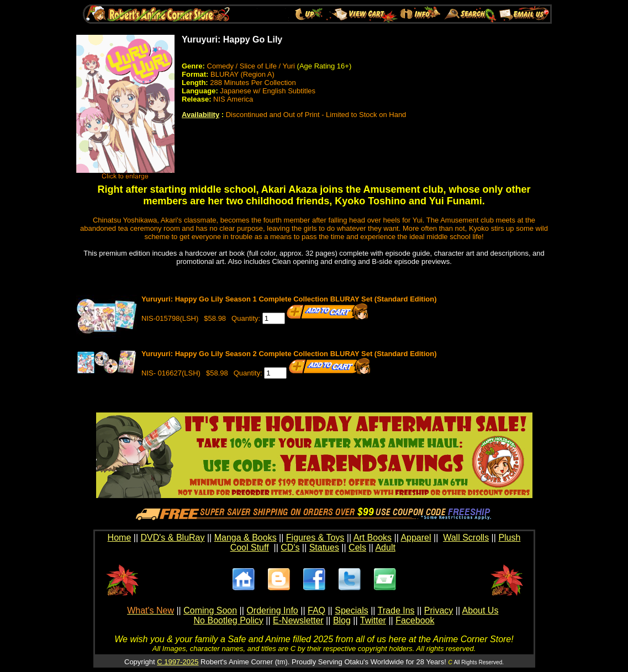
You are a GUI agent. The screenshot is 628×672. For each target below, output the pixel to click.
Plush (509, 538)
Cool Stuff (250, 547)
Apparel (416, 538)
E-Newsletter (298, 620)
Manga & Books (246, 538)
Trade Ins (396, 610)
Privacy (439, 610)
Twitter (373, 620)
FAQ (316, 610)
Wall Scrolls (466, 538)
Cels (357, 547)
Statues (324, 547)
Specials (351, 610)
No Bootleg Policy (229, 620)
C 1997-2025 (178, 662)
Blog (342, 620)
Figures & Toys (315, 538)
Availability (200, 115)
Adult (385, 547)
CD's (290, 547)
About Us (481, 610)
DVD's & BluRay (173, 538)
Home (120, 538)
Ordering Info (272, 610)
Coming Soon (210, 610)
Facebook (415, 620)
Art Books (373, 538)
